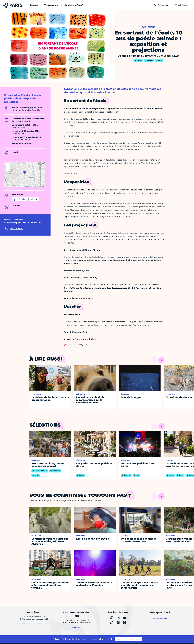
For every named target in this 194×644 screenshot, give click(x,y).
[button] (25, 173)
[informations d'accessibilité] (26, 199)
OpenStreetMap (36, 186)
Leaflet (25, 186)
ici (78, 173)
